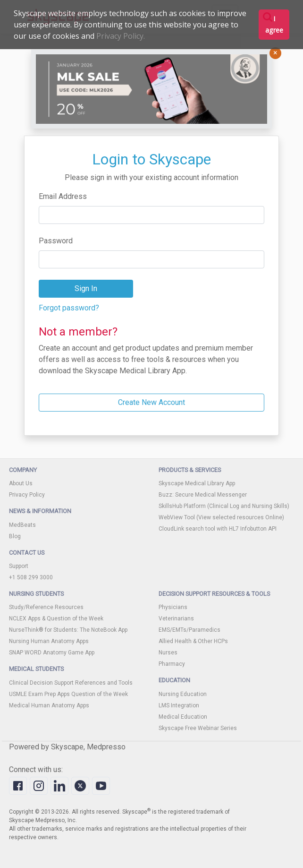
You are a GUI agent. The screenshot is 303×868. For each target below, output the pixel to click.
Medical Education (183, 717)
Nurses (168, 653)
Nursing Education (183, 694)
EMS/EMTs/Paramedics (189, 630)
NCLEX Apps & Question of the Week (56, 619)
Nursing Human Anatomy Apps (49, 641)
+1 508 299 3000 (31, 577)
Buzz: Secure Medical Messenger (203, 495)
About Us (21, 483)
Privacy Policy (27, 495)
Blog (15, 536)
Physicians (173, 607)
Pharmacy (172, 664)
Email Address (63, 196)
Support (19, 566)
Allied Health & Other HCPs (193, 641)
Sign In (86, 288)
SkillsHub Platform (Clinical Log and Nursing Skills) (224, 506)
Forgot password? (69, 308)
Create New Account (151, 402)
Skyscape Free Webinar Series (198, 728)
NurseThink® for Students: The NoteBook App (68, 630)
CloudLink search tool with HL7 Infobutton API (218, 529)
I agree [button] (274, 24)
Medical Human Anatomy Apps (49, 705)
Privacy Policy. (121, 36)
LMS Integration (179, 705)
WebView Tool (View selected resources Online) (221, 517)
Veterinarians (176, 619)
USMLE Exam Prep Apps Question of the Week (68, 694)
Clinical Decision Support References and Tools (71, 683)
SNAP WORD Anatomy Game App (52, 653)
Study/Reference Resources (46, 607)
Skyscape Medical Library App (197, 483)
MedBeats (22, 525)
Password (56, 241)
